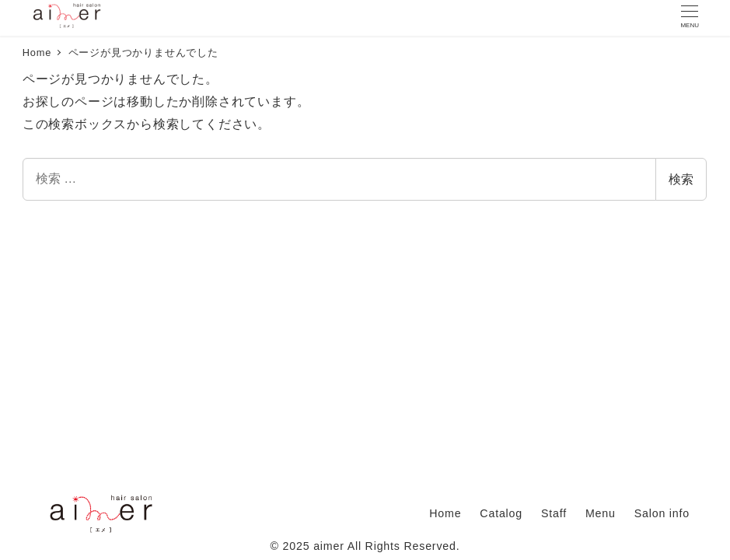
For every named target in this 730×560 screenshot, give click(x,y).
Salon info (662, 513)
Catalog (501, 513)
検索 (681, 179)
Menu (601, 513)
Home (445, 513)
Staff (554, 513)
